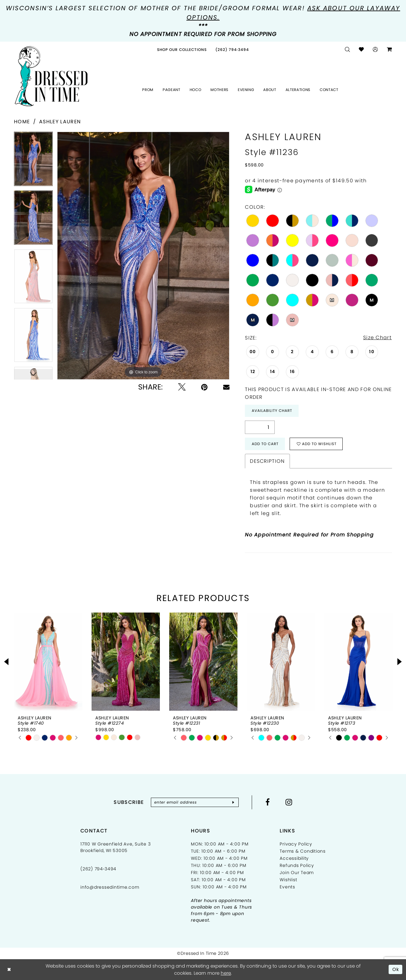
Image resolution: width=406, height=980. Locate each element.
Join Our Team (297, 873)
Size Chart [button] (377, 338)
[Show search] (347, 50)
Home (22, 122)
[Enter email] (195, 803)
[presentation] (48, 662)
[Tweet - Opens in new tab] (182, 387)
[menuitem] (182, 50)
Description (267, 461)
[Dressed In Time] (51, 76)
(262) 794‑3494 (98, 869)
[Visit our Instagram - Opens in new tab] (289, 802)
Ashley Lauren (60, 122)
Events (287, 887)
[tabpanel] (33, 161)
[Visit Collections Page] (182, 50)
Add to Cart (265, 444)
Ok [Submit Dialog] (396, 969)
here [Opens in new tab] (226, 973)
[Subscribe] (234, 803)
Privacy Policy (296, 844)
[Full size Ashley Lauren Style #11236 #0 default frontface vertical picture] (143, 256)
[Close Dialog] (9, 970)
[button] (375, 50)
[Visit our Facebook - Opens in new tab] (268, 802)
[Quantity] (260, 428)
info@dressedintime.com (110, 887)
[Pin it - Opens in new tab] (204, 387)
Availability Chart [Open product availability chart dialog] (272, 411)
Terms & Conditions (303, 851)
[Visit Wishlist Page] (361, 50)
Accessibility (294, 859)
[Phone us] (232, 50)
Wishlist (288, 880)
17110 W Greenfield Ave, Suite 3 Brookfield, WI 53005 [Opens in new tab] (115, 848)
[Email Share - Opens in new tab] (226, 387)
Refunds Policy (297, 866)
